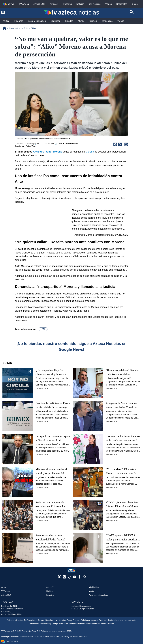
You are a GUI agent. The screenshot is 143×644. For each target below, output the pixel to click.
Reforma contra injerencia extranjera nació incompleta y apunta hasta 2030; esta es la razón (52, 505)
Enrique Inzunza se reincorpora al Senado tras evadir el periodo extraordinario (53, 438)
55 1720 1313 (77, 609)
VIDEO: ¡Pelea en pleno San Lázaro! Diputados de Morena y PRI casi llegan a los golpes (122, 505)
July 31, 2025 (121, 235)
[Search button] (132, 12)
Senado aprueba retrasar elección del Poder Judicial (50, 537)
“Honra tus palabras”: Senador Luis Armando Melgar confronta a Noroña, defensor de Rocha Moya (123, 372)
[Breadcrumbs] (6, 28)
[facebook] (80, 578)
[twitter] (59, 578)
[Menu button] (11, 12)
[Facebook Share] (115, 144)
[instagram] (64, 578)
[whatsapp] (84, 578)
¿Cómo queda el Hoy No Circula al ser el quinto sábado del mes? (52, 372)
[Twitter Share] (120, 144)
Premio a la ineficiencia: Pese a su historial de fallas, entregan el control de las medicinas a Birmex (53, 405)
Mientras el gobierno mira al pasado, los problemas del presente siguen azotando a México (51, 472)
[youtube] (74, 578)
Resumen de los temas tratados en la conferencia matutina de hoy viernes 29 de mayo (123, 438)
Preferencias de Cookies (34, 620)
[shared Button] (126, 144)
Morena (90, 152)
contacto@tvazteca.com (81, 606)
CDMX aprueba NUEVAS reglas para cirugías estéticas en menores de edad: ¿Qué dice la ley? (123, 538)
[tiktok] (69, 578)
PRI (43, 329)
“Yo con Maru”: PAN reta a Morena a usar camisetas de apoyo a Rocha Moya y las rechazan (121, 472)
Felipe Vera (31, 146)
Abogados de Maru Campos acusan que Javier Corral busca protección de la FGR (123, 405)
